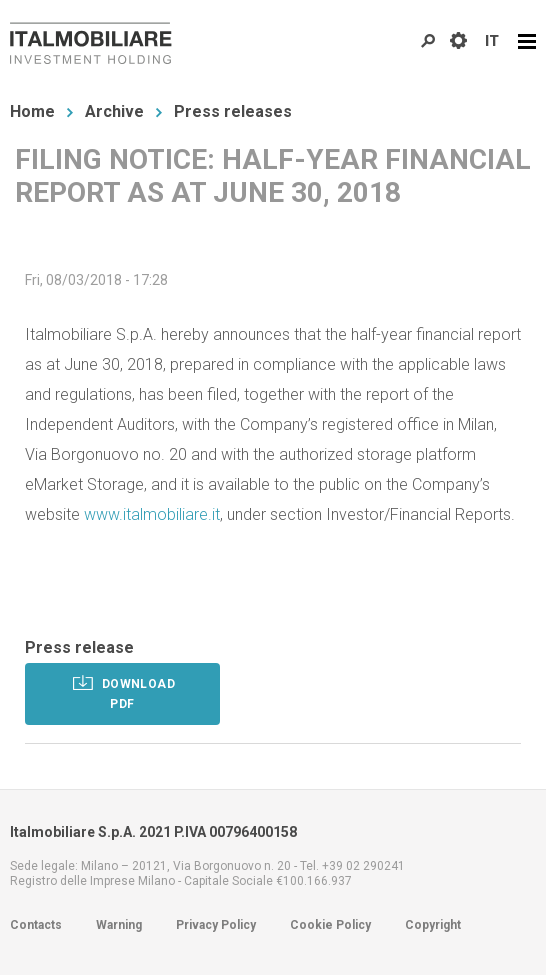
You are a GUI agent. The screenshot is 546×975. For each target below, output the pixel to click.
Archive (114, 111)
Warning (119, 925)
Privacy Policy (216, 925)
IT (492, 41)
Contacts (36, 925)
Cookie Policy (330, 925)
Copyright (433, 925)
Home (32, 111)
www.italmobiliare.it (152, 514)
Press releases (233, 111)
